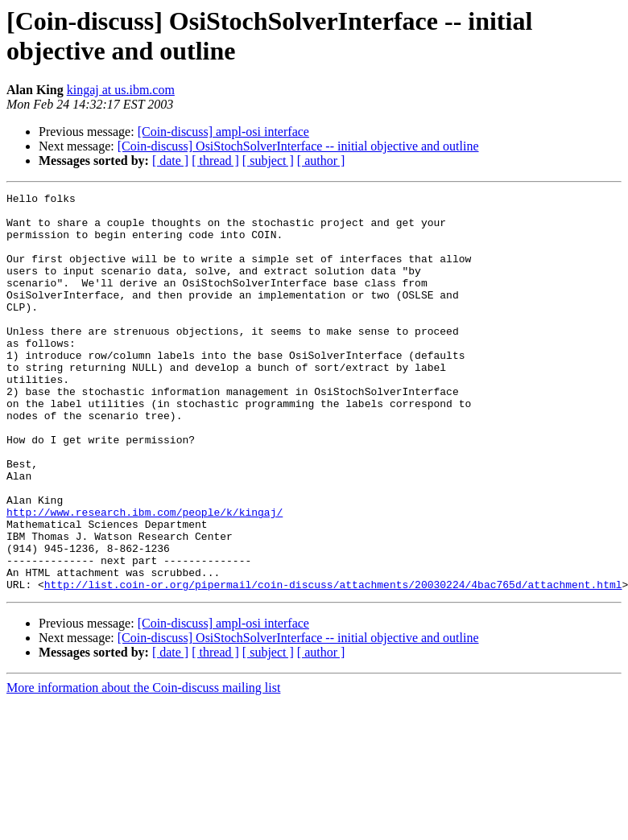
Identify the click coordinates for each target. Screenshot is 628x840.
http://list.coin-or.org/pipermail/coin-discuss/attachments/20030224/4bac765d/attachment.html (333, 664)
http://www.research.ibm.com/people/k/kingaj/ (145, 577)
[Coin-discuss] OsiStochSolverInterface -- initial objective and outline (298, 146)
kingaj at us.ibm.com (121, 90)
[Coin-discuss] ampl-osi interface (223, 132)
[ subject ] (268, 161)
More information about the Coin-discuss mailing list (143, 767)
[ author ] (321, 161)
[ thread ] (215, 161)
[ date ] (170, 161)
